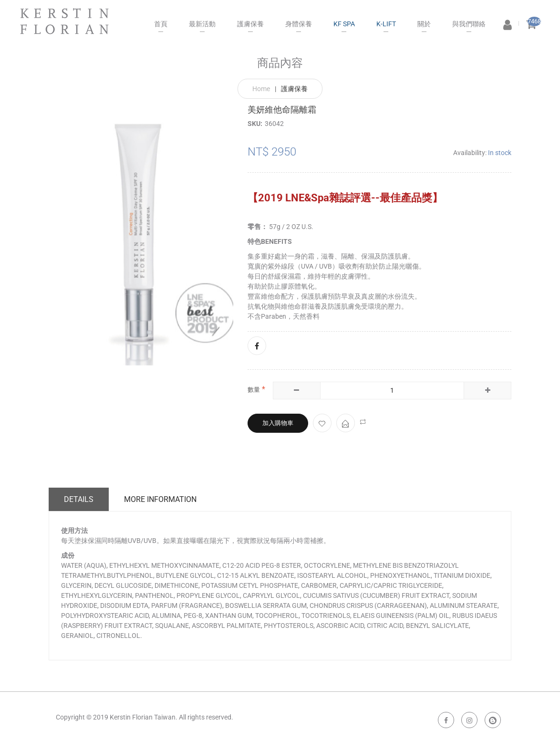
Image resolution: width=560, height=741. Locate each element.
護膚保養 (294, 89)
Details (79, 499)
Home (261, 89)
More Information (160, 499)
